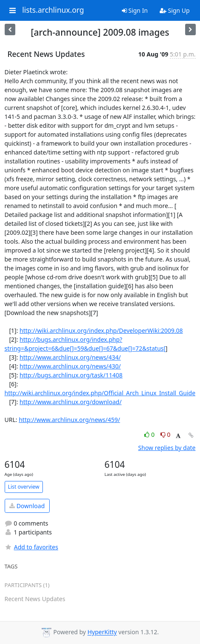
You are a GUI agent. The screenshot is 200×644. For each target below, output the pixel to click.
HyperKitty (102, 632)
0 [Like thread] (150, 434)
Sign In (135, 10)
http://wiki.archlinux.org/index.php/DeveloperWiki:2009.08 (101, 330)
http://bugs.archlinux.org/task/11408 (71, 375)
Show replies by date (167, 448)
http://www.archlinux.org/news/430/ (70, 366)
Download (27, 506)
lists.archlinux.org (53, 10)
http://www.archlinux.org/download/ (70, 402)
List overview (24, 487)
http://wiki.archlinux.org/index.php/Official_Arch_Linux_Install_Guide (100, 393)
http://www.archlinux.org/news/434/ (70, 357)
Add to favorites (31, 547)
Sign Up (175, 10)
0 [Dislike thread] (166, 434)
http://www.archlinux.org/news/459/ (69, 420)
